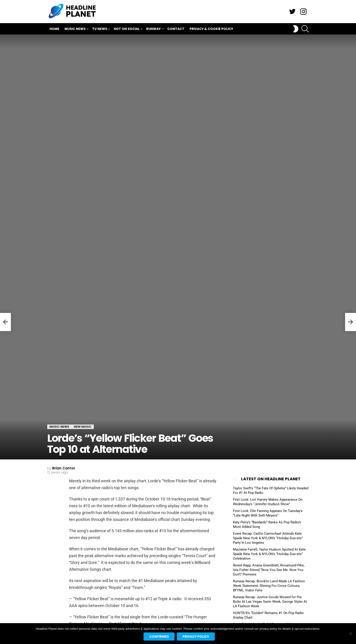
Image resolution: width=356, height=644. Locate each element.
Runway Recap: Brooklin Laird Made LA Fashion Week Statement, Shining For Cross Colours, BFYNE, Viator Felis (269, 586)
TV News (100, 29)
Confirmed (159, 637)
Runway (153, 29)
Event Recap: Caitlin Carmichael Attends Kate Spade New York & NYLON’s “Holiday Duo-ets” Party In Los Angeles (268, 538)
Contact (176, 29)
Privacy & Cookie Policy (211, 29)
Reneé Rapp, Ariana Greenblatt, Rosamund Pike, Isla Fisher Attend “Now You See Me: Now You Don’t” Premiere (269, 570)
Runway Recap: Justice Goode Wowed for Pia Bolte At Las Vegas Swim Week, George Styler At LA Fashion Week (270, 602)
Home (54, 29)
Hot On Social (127, 29)
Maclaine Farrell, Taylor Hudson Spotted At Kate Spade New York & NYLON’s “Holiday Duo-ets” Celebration (269, 554)
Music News (75, 29)
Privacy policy (196, 637)
